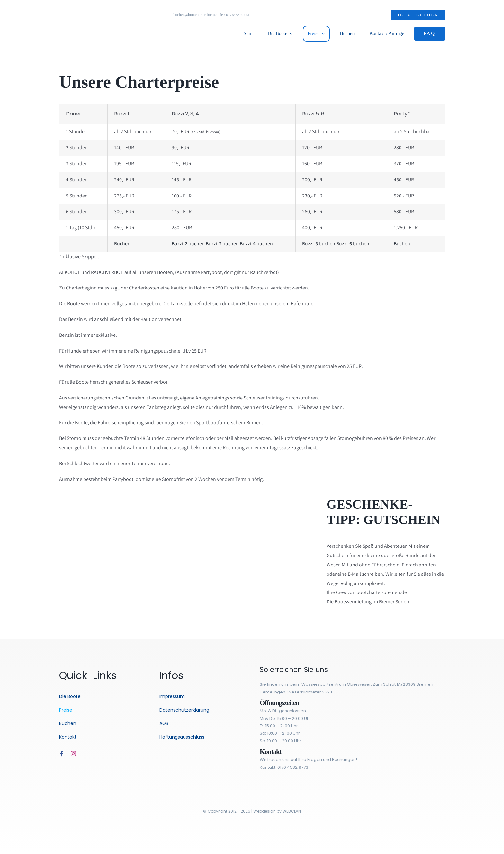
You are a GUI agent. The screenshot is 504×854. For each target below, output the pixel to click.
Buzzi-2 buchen (188, 244)
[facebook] (62, 754)
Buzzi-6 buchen (353, 244)
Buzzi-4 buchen (256, 244)
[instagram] (73, 754)
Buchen (122, 244)
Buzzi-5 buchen (319, 244)
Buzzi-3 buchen (222, 244)
